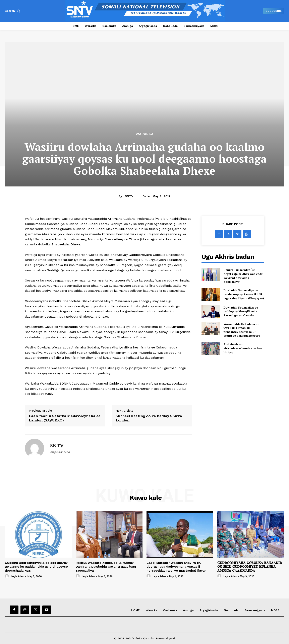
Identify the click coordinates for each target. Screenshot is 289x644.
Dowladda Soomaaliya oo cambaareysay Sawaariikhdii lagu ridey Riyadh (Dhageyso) (244, 294)
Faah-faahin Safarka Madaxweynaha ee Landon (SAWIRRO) (65, 418)
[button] (13, 11)
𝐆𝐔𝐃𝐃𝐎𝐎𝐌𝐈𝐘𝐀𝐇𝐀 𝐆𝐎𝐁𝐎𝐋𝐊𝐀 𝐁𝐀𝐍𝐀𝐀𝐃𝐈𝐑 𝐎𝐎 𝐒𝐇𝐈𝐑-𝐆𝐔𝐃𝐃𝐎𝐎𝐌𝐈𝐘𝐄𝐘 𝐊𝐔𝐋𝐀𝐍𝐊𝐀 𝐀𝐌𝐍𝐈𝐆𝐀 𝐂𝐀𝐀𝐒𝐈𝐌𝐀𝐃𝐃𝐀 (250, 567)
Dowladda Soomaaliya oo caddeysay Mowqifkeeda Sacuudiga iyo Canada (241, 311)
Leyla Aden (17, 576)
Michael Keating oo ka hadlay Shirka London (149, 418)
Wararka (145, 134)
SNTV (129, 196)
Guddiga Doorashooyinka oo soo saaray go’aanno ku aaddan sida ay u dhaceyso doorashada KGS (36, 567)
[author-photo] (7, 576)
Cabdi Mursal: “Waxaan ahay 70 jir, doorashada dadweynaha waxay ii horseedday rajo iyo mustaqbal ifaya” (176, 567)
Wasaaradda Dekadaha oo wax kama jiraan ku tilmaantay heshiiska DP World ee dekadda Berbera (242, 330)
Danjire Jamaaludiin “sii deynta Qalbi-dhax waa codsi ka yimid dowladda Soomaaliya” (243, 276)
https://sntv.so (60, 452)
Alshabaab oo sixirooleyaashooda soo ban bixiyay (243, 348)
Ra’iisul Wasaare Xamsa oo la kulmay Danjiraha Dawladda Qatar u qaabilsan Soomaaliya (106, 567)
